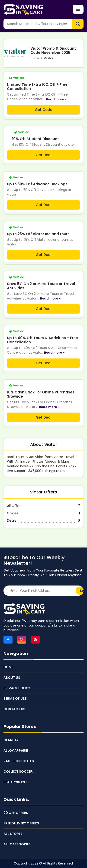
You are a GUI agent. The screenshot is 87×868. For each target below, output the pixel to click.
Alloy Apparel (16, 751)
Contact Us (14, 709)
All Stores (13, 834)
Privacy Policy (17, 688)
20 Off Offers (16, 813)
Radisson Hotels (19, 761)
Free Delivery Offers (21, 823)
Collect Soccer (18, 772)
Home (35, 58)
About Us (12, 678)
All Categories (17, 844)
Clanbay (11, 740)
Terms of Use (15, 699)
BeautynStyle (15, 782)
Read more (55, 99)
